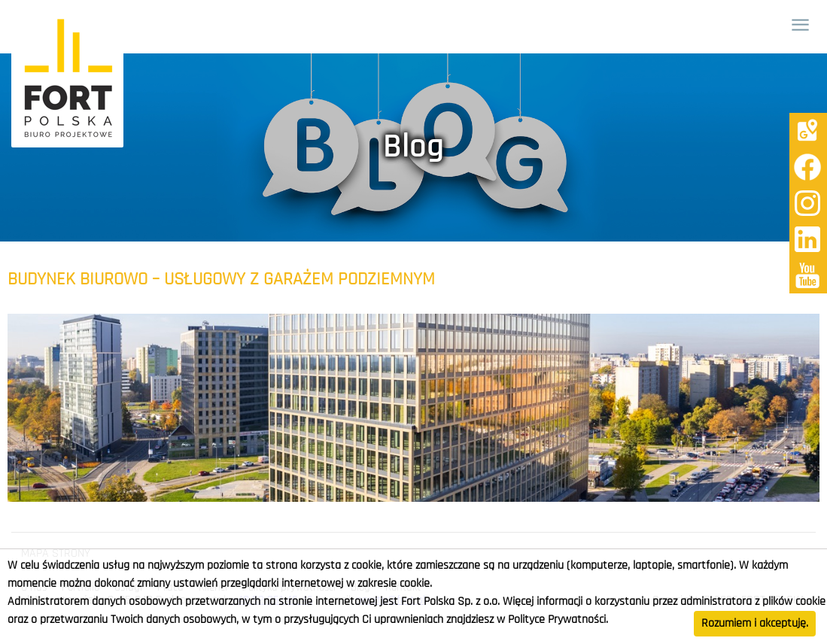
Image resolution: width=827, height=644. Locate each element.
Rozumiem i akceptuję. (755, 624)
